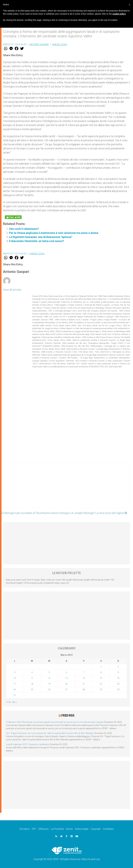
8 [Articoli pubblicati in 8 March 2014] (101, 672)
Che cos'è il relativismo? (24, 229)
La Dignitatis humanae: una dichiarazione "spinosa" (41, 237)
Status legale (82, 829)
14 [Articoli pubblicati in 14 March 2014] (84, 678)
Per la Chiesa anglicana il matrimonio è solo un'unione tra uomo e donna (54, 233)
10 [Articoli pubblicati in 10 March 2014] (15, 678)
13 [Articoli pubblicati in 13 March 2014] (66, 678)
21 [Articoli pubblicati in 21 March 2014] (84, 684)
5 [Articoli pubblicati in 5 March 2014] (49, 672)
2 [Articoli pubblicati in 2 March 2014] (118, 667)
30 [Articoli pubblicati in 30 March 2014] (118, 690)
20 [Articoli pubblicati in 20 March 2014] (66, 684)
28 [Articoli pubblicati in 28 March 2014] (84, 690)
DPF (34, 829)
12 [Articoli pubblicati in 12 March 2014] (49, 678)
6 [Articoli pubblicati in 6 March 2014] (66, 672)
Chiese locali (60, 44)
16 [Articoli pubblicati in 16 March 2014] (118, 678)
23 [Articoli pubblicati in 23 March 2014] (118, 684)
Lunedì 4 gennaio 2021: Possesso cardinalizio (28, 744)
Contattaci (108, 829)
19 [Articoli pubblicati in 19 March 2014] (49, 684)
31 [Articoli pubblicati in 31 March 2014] (15, 695)
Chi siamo (25, 829)
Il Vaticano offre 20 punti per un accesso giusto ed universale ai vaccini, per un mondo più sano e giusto (55, 722)
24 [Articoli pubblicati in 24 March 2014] (15, 690)
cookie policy (119, 14)
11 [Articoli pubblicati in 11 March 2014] (32, 678)
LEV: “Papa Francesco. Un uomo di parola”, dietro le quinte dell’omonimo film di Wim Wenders (50, 733)
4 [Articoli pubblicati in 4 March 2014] (32, 672)
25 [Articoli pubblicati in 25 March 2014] (32, 690)
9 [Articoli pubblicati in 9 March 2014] (118, 672)
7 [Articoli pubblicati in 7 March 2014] (84, 672)
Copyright (96, 829)
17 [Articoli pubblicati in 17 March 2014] (15, 684)
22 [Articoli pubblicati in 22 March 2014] (101, 684)
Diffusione (44, 829)
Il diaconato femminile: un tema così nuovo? (37, 241)
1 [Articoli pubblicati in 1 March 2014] (101, 667)
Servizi (69, 829)
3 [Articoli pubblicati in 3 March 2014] (15, 672)
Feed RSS (68, 715)
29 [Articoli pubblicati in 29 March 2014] (101, 690)
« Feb (8, 702)
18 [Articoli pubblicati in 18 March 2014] (32, 684)
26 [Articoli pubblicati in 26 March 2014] (49, 690)
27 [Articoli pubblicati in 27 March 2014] (66, 690)
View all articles (12, 290)
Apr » (15, 702)
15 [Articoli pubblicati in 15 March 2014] (101, 678)
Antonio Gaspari (39, 44)
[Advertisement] (66, 488)
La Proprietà (57, 829)
